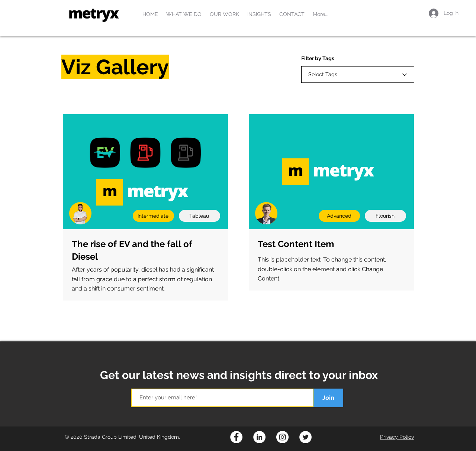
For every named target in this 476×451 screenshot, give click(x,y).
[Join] (328, 398)
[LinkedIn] (259, 437)
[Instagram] (282, 437)
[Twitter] (305, 437)
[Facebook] (236, 437)
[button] (184, 14)
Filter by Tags (318, 58)
